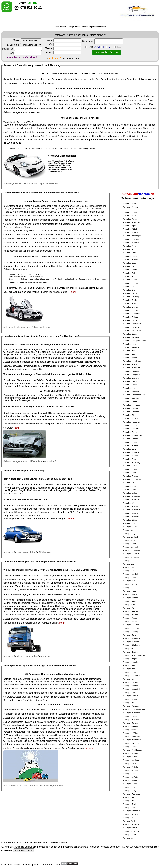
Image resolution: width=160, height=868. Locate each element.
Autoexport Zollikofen (131, 831)
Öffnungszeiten (99, 27)
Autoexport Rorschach (131, 743)
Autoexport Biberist (130, 584)
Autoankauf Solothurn (131, 446)
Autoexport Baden (130, 571)
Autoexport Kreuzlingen (132, 676)
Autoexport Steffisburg (131, 777)
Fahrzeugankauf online (21, 413)
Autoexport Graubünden (132, 638)
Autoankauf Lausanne (131, 378)
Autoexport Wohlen (130, 828)
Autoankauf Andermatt (131, 239)
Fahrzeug (37, 224)
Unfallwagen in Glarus (51, 345)
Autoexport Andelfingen (132, 550)
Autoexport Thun (129, 787)
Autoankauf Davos (130, 293)
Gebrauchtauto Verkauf (15, 216)
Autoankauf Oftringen (131, 412)
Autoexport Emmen (130, 622)
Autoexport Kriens (130, 679)
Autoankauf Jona (129, 351)
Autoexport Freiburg (130, 632)
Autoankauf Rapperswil (132, 422)
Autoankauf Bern (129, 266)
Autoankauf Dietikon (130, 300)
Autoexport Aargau (130, 534)
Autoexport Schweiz (130, 207)
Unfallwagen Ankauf (146, 79)
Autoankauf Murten (130, 402)
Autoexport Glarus (130, 635)
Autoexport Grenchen (131, 642)
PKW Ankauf (140, 104)
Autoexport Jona (129, 665)
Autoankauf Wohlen (130, 513)
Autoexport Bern (129, 581)
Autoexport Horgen (130, 659)
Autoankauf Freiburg (131, 317)
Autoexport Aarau (129, 530)
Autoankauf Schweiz (131, 204)
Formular (70, 603)
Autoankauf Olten (129, 415)
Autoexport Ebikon (130, 618)
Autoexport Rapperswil (131, 737)
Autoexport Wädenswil (131, 811)
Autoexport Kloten (130, 672)
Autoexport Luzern (130, 699)
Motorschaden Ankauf (23, 83)
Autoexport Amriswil (130, 547)
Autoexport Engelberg (131, 625)
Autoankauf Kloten (130, 358)
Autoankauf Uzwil (129, 490)
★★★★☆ (55, 58)
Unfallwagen (71, 424)
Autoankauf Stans (130, 459)
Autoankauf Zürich (130, 520)
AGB (90, 47)
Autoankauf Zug (129, 523)
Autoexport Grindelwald (132, 645)
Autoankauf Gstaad (130, 334)
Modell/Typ (22, 49)
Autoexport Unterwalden (132, 794)
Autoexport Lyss (129, 703)
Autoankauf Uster (129, 486)
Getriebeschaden (87, 685)
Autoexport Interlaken (131, 662)
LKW (12, 595)
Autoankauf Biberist (130, 270)
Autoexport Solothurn (131, 760)
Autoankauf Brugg (130, 277)
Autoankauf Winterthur (131, 510)
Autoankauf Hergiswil (131, 337)
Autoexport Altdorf (130, 544)
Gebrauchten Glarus (46, 212)
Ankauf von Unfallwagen (23, 406)
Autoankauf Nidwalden (131, 405)
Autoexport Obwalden (131, 723)
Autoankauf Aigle (129, 226)
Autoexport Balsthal (130, 574)
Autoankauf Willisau (130, 507)
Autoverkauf (18, 850)
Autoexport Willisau (130, 821)
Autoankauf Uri (128, 483)
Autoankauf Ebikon (130, 304)
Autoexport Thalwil (130, 784)
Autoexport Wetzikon (131, 814)
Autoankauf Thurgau (131, 476)
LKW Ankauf (71, 235)
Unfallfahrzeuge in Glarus (29, 374)
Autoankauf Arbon (130, 246)
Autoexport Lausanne (131, 693)
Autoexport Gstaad (130, 649)
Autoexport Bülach (130, 594)
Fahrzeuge (31, 586)
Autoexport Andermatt (131, 554)
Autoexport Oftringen (131, 726)
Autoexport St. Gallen (131, 767)
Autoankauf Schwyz (130, 442)
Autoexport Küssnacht (131, 682)
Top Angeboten (56, 292)
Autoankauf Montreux (131, 392)
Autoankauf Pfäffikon (131, 419)
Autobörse (23, 220)
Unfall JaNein (108, 47)
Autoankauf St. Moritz (131, 456)
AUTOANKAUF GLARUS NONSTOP (81, 74)
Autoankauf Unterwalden (132, 479)
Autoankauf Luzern (130, 385)
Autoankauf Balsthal (130, 260)
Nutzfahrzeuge (49, 586)
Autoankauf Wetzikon (131, 500)
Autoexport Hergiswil (131, 652)
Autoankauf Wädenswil (131, 496)
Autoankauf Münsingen (132, 398)
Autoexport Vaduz (130, 808)
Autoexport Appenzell (131, 557)
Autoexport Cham (129, 601)
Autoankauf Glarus (63, 27)
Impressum (86, 27)
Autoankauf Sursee (130, 466)
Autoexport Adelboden (131, 537)
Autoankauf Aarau (130, 216)
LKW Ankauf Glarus (13, 575)
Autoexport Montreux (131, 706)
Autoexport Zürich (130, 835)
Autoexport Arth (129, 564)
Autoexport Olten (129, 730)
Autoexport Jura (129, 669)
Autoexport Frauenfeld (131, 628)
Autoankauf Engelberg (131, 310)
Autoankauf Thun (129, 473)
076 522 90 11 (14, 143)
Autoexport (120, 100)
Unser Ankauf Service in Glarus (24, 500)
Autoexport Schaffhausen (132, 750)
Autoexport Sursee (130, 780)
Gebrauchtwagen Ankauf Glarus (40, 201)
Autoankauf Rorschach (131, 429)
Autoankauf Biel (129, 273)
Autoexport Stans (129, 774)
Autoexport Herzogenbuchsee (134, 655)
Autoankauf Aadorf (130, 212)
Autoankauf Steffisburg (131, 463)
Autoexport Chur (129, 605)
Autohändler (91, 230)
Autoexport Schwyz (130, 757)
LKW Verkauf (10, 615)
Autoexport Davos (130, 608)
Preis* (24, 53)
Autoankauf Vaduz (130, 493)
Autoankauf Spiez (129, 449)
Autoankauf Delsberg (131, 297)
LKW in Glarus (45, 570)
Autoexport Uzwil (129, 804)
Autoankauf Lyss (129, 388)
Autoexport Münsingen (131, 713)
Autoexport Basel (129, 578)
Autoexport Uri (128, 797)
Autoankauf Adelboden (131, 222)
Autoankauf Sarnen (130, 432)
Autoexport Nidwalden (131, 720)
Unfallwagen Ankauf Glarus (17, 358)
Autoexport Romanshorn (132, 740)
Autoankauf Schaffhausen (133, 435)
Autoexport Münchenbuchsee (134, 709)
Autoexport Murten (130, 716)
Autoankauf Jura (129, 354)
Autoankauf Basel (129, 263)
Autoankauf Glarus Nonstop (62, 96)
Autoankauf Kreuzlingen (132, 361)
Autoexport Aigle (129, 540)
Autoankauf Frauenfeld (131, 314)
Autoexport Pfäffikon (130, 733)
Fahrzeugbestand (87, 288)
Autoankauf (57, 79)
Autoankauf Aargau (130, 219)
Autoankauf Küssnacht (131, 368)
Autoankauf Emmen (130, 307)
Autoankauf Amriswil (130, 233)
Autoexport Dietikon (130, 615)
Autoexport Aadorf (130, 527)
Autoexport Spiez (129, 764)
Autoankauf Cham (130, 287)
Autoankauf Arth (129, 249)
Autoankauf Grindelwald (132, 331)
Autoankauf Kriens (130, 364)
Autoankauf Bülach (130, 280)
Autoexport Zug (129, 838)
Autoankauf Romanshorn (132, 425)
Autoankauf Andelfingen (132, 236)
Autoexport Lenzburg (131, 696)
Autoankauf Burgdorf (131, 283)
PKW (12, 136)
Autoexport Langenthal (131, 689)
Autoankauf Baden (130, 256)
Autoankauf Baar (129, 253)
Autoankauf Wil (129, 503)
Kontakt (77, 27)
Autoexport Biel (129, 588)
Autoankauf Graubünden (132, 324)
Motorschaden (96, 104)
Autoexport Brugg (129, 591)
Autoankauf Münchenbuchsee (134, 395)
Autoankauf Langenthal (132, 375)
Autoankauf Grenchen (131, 327)
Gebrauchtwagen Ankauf (85, 100)
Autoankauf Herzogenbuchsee (134, 341)
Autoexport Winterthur (131, 824)
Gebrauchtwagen (37, 100)
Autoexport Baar (129, 567)
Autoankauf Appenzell (131, 243)
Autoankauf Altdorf (130, 229)
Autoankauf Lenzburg (131, 381)
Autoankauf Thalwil (130, 469)
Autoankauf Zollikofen (131, 517)
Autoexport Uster (129, 801)
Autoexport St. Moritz (131, 770)
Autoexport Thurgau (130, 791)
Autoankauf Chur (129, 290)
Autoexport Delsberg (131, 611)
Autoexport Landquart (131, 686)
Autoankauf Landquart (131, 371)
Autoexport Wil (128, 818)
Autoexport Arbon (129, 561)
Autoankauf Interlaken (131, 348)
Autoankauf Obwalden (131, 408)
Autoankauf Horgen (130, 344)
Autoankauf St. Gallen (131, 452)
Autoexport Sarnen (130, 747)
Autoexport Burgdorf (130, 598)
